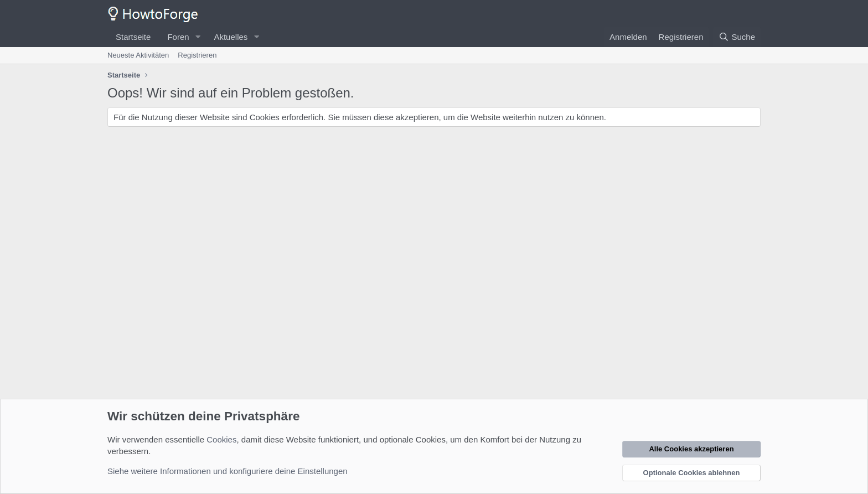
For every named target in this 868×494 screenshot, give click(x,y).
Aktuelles (231, 37)
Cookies (221, 439)
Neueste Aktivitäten (138, 55)
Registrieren (197, 55)
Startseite (133, 37)
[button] (198, 37)
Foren (178, 37)
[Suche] (737, 37)
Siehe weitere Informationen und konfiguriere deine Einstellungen (228, 471)
